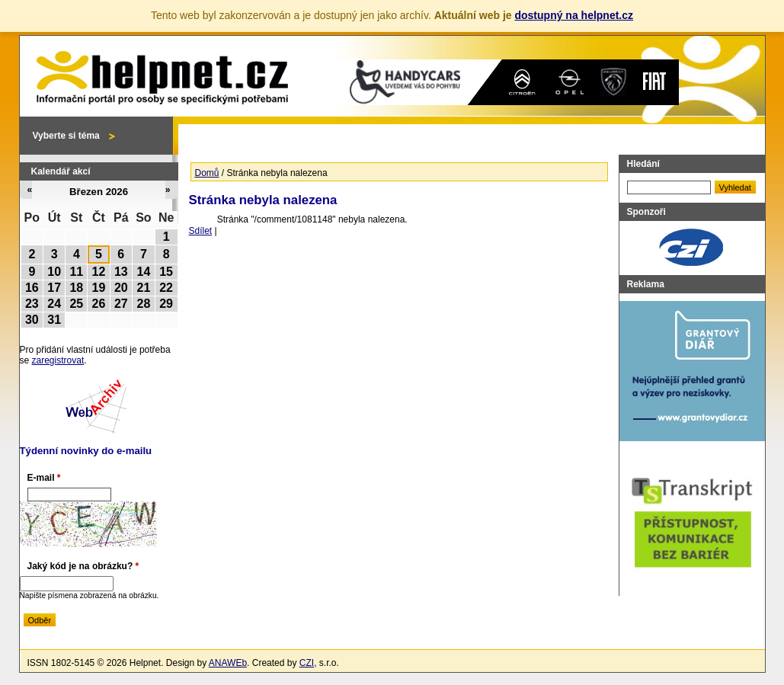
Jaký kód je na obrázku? (83, 566)
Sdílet (201, 231)
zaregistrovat (58, 360)
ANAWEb (228, 663)
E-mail (44, 478)
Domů (207, 173)
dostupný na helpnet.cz (574, 15)
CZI (307, 663)
